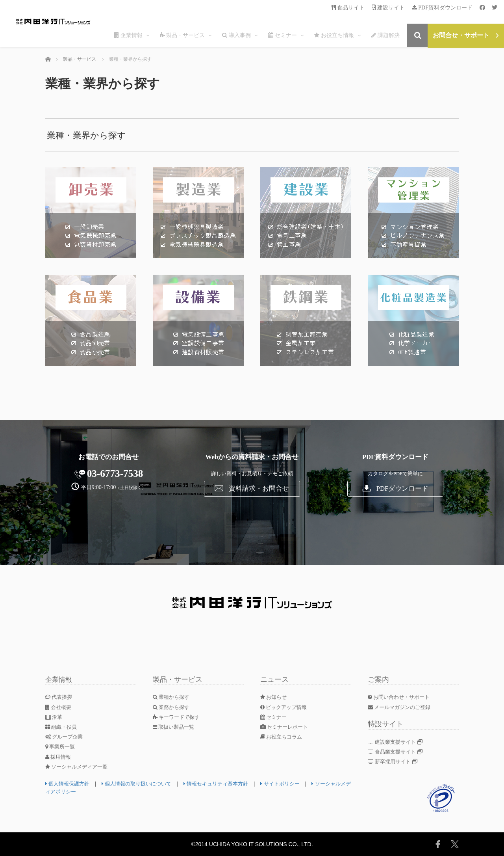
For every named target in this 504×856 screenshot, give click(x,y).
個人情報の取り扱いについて (142, 784)
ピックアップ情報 (285, 707)
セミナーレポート (286, 727)
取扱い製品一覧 (175, 727)
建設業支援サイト (397, 742)
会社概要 (59, 707)
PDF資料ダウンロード (442, 8)
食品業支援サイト (397, 752)
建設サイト (388, 8)
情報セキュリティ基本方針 (227, 784)
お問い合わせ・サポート (401, 697)
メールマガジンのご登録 (402, 707)
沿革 (55, 717)
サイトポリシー (295, 784)
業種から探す (173, 697)
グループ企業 (66, 737)
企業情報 (59, 679)
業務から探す (173, 707)
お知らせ (275, 697)
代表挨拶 (60, 697)
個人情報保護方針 (69, 784)
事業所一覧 (61, 747)
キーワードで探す (178, 717)
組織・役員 (62, 727)
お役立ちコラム (283, 737)
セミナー (275, 717)
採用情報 (59, 757)
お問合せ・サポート (466, 35)
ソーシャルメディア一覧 (79, 767)
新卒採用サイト (394, 762)
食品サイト (348, 8)
